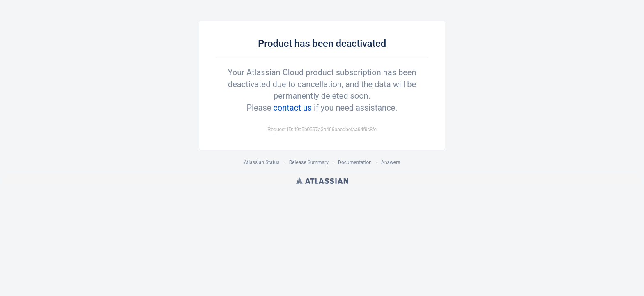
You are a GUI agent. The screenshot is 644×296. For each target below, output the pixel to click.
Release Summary (309, 162)
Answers (391, 162)
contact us (292, 108)
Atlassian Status (262, 162)
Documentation (355, 162)
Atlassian (322, 180)
